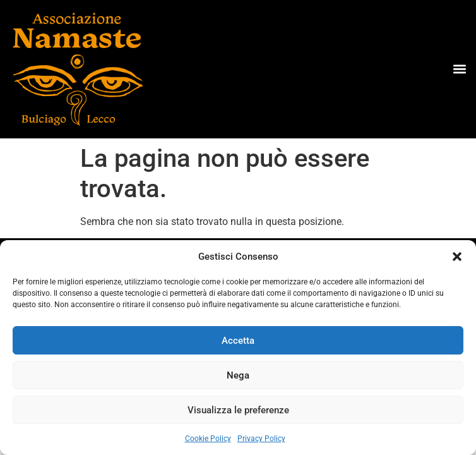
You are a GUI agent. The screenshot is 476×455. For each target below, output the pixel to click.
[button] (457, 257)
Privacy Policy (261, 439)
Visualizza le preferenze (238, 410)
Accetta (238, 341)
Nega (238, 375)
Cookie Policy (208, 439)
